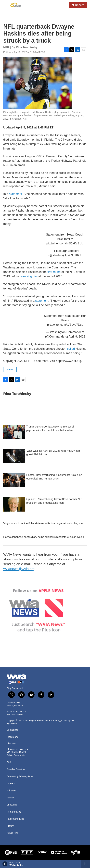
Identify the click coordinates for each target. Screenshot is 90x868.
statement (16, 194)
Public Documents (16, 755)
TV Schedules (14, 812)
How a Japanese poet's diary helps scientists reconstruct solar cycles (44, 537)
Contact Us (12, 730)
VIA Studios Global (16, 752)
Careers (11, 784)
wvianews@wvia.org (19, 569)
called (71, 349)
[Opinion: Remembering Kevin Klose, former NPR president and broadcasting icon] (14, 504)
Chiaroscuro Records (17, 749)
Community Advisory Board (20, 776)
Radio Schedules (15, 819)
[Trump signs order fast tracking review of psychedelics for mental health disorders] (14, 432)
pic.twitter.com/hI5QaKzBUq (65, 243)
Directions (12, 805)
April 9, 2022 (73, 255)
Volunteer (11, 791)
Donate (80, 5)
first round (54, 272)
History (10, 826)
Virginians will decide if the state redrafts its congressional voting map (44, 523)
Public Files (13, 833)
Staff (9, 762)
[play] (5, 864)
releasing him (29, 276)
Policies (11, 798)
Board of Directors (16, 769)
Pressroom (12, 737)
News (10, 369)
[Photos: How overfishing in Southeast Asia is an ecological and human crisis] (14, 480)
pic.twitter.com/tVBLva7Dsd (65, 325)
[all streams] (86, 864)
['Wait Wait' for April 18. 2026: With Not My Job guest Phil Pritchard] (14, 456)
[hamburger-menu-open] (5, 5)
